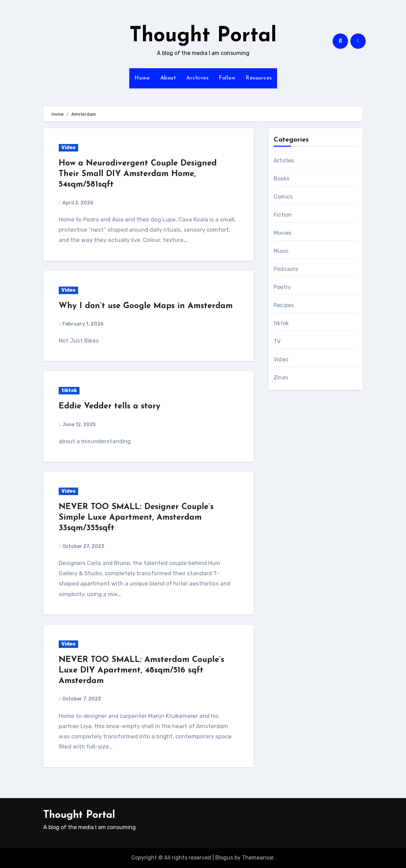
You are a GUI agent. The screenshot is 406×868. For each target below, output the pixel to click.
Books (281, 179)
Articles (284, 161)
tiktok (69, 390)
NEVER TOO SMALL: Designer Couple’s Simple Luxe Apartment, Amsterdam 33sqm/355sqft (136, 518)
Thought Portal (203, 36)
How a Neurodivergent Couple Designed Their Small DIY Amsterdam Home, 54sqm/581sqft (138, 174)
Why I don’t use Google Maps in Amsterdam (146, 306)
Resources (259, 78)
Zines (281, 378)
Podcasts (286, 269)
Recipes (284, 305)
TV (277, 341)
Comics (283, 197)
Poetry (282, 287)
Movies (282, 233)
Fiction (283, 215)
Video (68, 148)
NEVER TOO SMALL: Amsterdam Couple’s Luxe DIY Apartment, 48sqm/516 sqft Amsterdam (141, 670)
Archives (197, 78)
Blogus (224, 858)
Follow (227, 78)
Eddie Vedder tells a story (110, 406)
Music (281, 251)
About (168, 78)
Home (142, 78)
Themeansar (258, 858)
